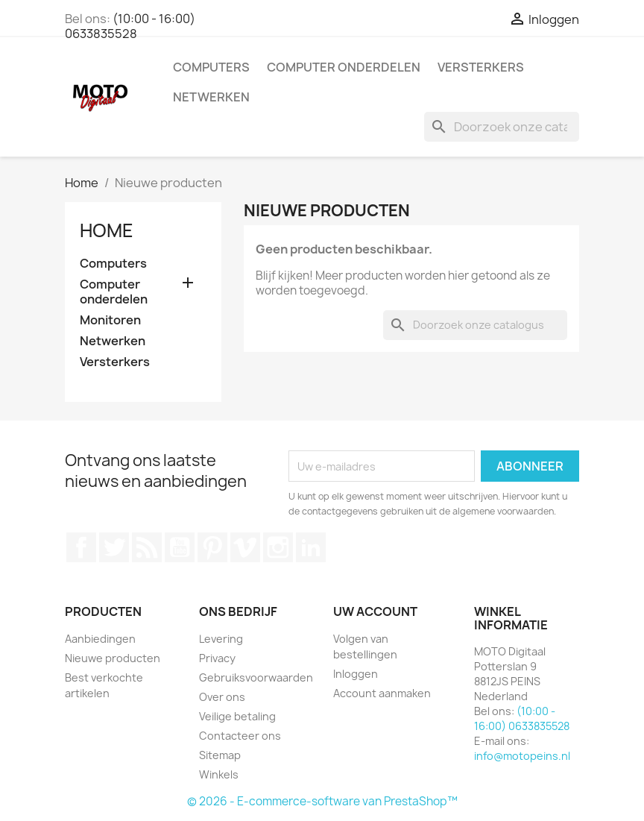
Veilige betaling (237, 716)
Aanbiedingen (100, 639)
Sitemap (220, 755)
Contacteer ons (240, 736)
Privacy (217, 658)
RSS (147, 547)
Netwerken (211, 97)
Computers (211, 67)
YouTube (180, 547)
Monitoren (110, 320)
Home (107, 230)
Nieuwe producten (113, 658)
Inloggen (356, 674)
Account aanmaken (382, 693)
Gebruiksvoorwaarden (256, 677)
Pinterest (212, 547)
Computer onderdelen (344, 67)
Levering (221, 639)
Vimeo (245, 547)
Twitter (114, 547)
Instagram (278, 547)
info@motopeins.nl (522, 756)
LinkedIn (311, 547)
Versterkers (481, 67)
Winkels (219, 774)
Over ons (222, 697)
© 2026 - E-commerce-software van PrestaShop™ (322, 801)
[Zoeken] (502, 127)
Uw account (375, 611)
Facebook (81, 547)
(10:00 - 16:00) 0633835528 (130, 26)
